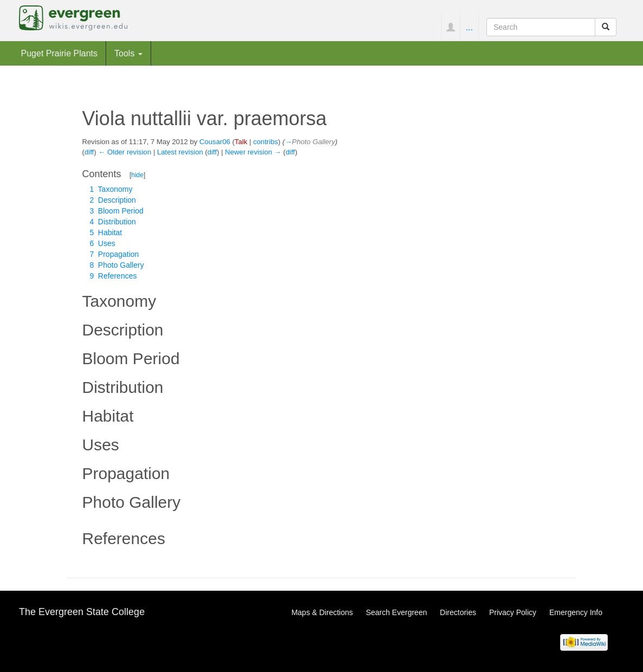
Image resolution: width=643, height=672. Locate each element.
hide (137, 175)
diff (89, 152)
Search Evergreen (396, 612)
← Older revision (125, 152)
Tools (128, 53)
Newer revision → (253, 152)
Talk (241, 142)
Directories (458, 612)
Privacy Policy (513, 612)
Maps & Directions (322, 612)
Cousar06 (215, 142)
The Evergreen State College (82, 612)
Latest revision (180, 152)
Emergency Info (576, 612)
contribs (265, 142)
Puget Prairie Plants (60, 53)
